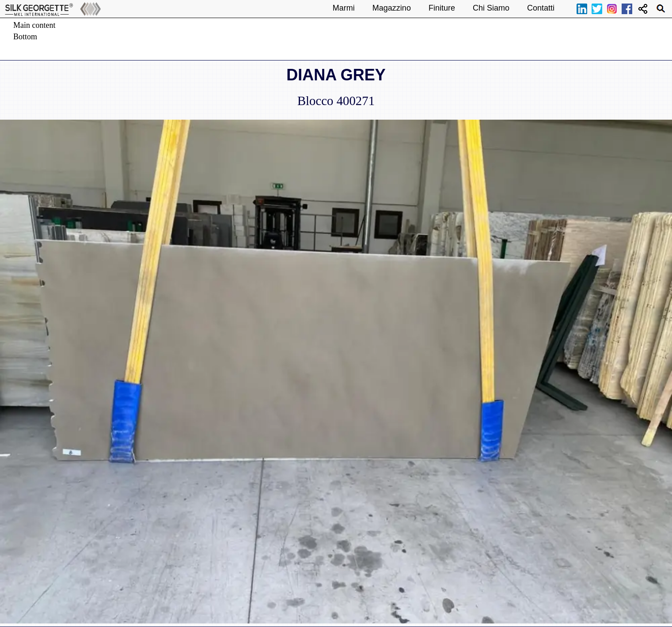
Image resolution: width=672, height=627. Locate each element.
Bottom (25, 37)
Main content (34, 25)
